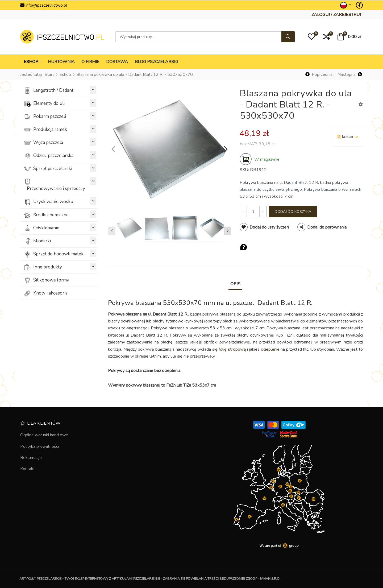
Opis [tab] (235, 284)
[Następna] (350, 75)
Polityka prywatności (39, 446)
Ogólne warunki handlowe (44, 435)
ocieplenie (270, 349)
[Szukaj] (288, 37)
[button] (311, 37)
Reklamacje (31, 458)
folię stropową (232, 349)
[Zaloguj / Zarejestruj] (336, 15)
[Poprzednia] (319, 75)
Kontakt (28, 469)
